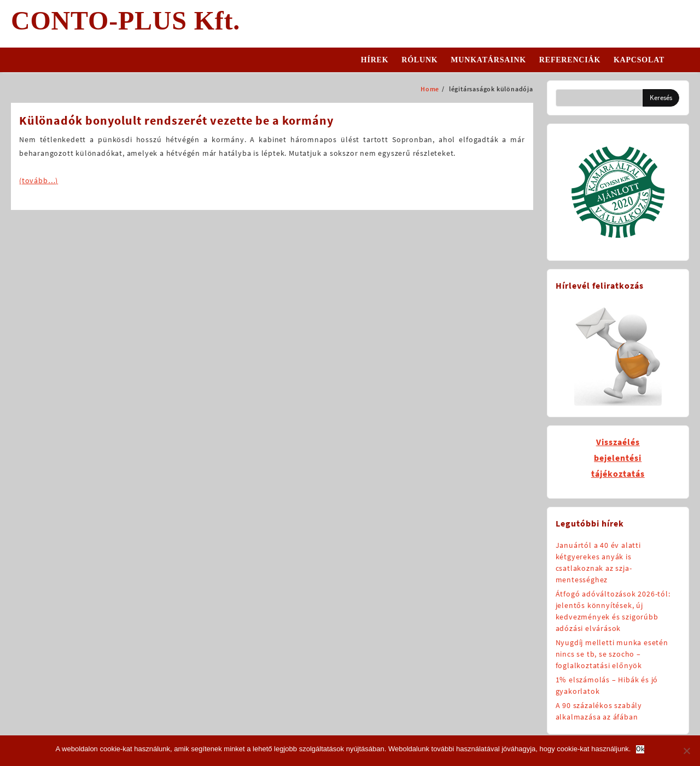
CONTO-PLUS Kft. (126, 21)
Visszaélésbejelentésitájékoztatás (618, 458)
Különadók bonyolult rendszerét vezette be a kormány (176, 120)
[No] (686, 751)
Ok (640, 749)
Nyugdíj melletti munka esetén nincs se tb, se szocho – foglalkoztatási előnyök (612, 654)
